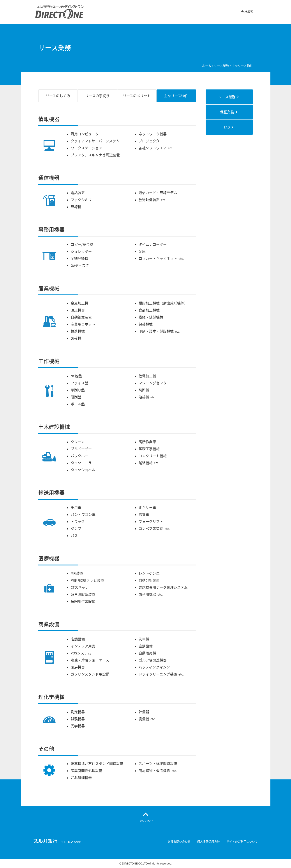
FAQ (227, 127)
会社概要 (247, 12)
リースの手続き (97, 96)
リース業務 (227, 97)
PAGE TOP (146, 821)
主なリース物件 (176, 96)
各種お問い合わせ (179, 842)
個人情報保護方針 (208, 842)
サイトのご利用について (242, 842)
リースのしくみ (58, 96)
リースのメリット (137, 96)
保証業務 (227, 112)
